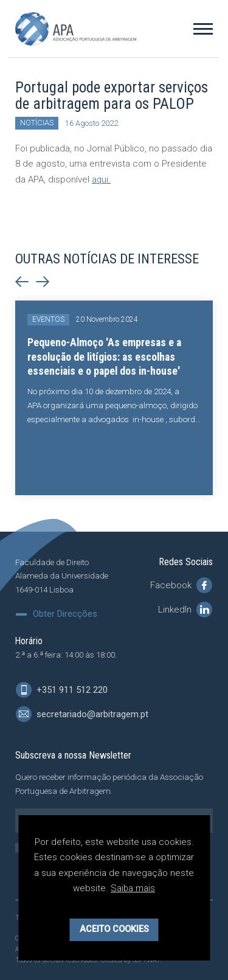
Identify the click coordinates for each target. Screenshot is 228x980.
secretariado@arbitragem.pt (82, 714)
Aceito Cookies (114, 935)
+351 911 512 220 (62, 690)
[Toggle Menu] (203, 29)
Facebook (181, 585)
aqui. (101, 179)
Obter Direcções (65, 614)
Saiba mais (133, 894)
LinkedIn (185, 609)
